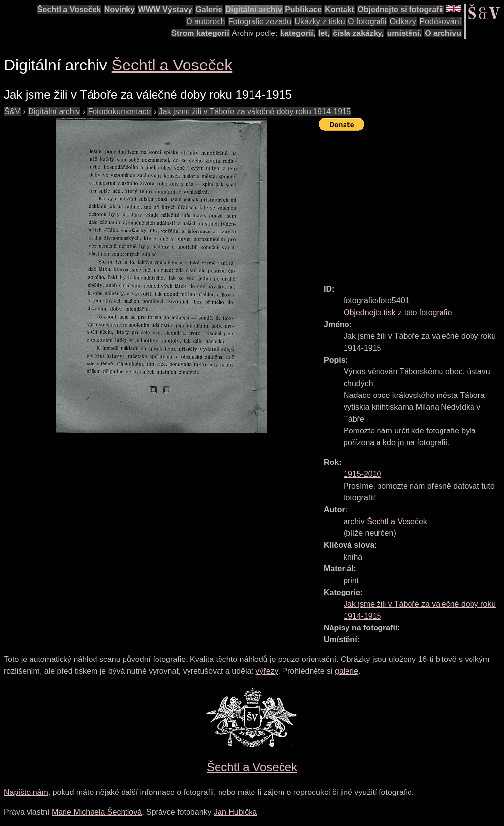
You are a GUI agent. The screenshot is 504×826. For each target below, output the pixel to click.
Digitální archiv (254, 10)
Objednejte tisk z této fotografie (398, 313)
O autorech (205, 21)
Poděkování (440, 21)
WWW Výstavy (165, 10)
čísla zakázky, (358, 33)
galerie (346, 671)
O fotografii (367, 21)
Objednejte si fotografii (400, 10)
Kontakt (340, 10)
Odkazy (403, 21)
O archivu (443, 33)
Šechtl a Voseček (69, 10)
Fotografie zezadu (260, 21)
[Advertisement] (411, 203)
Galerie (209, 10)
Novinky (120, 10)
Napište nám (26, 792)
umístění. (405, 33)
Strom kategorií (200, 33)
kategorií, (298, 33)
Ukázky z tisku (319, 21)
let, (324, 33)
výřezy (267, 671)
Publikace (303, 10)
